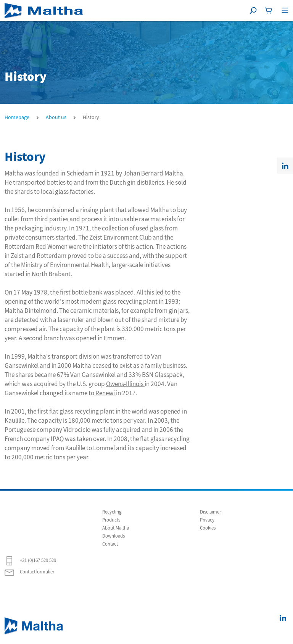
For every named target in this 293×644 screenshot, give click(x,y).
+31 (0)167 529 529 (30, 561)
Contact (110, 544)
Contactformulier (29, 572)
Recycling (112, 512)
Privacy (207, 520)
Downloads (113, 536)
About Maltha (116, 528)
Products (111, 520)
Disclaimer (210, 512)
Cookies (208, 528)
